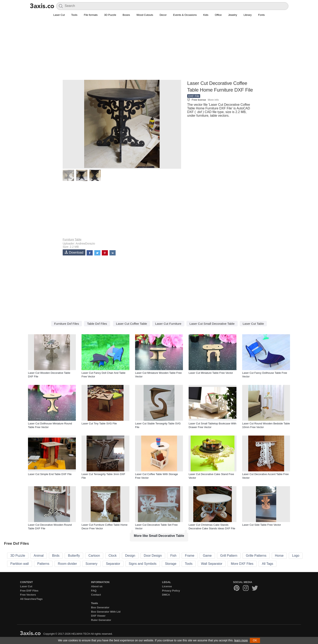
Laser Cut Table (253, 324)
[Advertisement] (159, 51)
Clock (113, 556)
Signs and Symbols (143, 564)
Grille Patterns (256, 556)
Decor (163, 15)
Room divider (67, 564)
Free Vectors (28, 595)
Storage (171, 564)
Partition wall (20, 564)
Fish (173, 556)
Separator (113, 564)
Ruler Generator (101, 620)
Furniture (68, 239)
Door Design (153, 556)
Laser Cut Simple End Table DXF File (50, 474)
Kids (206, 15)
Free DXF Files (29, 591)
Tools (74, 15)
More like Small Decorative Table (159, 536)
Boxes (126, 15)
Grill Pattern (229, 556)
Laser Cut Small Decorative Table (212, 324)
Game (207, 556)
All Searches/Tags (31, 599)
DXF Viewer (98, 616)
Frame (190, 556)
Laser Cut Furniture (168, 324)
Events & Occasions (185, 15)
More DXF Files (242, 564)
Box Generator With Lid (106, 612)
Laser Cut (59, 15)
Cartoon (94, 556)
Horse (279, 556)
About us (97, 586)
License (167, 586)
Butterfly (74, 556)
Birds (56, 556)
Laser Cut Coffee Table (132, 324)
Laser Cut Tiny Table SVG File (99, 423)
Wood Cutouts (145, 15)
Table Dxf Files (97, 324)
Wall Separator (212, 564)
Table (78, 239)
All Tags (268, 564)
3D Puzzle (110, 15)
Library (248, 15)
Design (130, 556)
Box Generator (100, 607)
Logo (296, 556)
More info (213, 100)
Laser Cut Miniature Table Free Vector (211, 373)
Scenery (92, 564)
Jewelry (233, 15)
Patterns (43, 564)
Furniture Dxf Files (67, 324)
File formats (91, 15)
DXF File (194, 96)
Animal (39, 556)
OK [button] (255, 640)
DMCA (166, 595)
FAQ (94, 591)
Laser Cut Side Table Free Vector (262, 525)
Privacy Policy (171, 591)
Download (74, 252)
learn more (241, 640)
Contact (96, 595)
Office (218, 15)
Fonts (262, 15)
